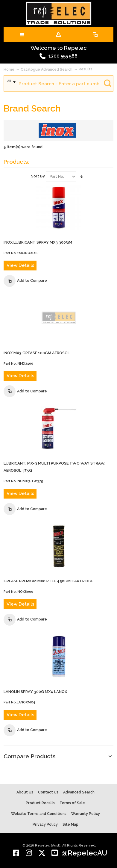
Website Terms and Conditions (39, 814)
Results (86, 69)
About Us (25, 792)
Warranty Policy (86, 814)
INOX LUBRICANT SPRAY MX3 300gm (38, 242)
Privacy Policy (45, 824)
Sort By (38, 176)
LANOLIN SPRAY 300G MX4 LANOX (35, 692)
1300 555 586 (58, 56)
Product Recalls (40, 803)
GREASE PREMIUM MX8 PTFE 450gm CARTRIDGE (48, 581)
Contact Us (48, 792)
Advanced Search (79, 792)
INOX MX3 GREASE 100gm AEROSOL (37, 353)
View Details (20, 265)
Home (9, 69)
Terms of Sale (72, 803)
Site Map (70, 824)
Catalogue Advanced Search (47, 69)
